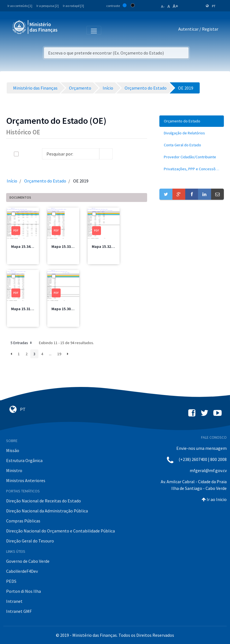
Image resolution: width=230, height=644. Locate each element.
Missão (13, 450)
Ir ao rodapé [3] (73, 6)
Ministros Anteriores (26, 480)
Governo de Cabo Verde (28, 561)
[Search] (71, 154)
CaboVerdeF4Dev (22, 571)
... (50, 354)
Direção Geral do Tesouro (30, 541)
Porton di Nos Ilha (24, 591)
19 (59, 354)
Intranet (14, 601)
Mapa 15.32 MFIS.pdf (109, 246)
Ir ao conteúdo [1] (20, 6)
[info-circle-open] (122, 154)
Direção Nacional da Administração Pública (47, 511)
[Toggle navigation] (66, 30)
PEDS (11, 581)
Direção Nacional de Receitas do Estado (44, 501)
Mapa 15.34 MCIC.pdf (29, 246)
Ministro (14, 470)
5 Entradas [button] (22, 343)
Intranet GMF (19, 611)
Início (12, 181)
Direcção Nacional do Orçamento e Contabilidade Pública (60, 531)
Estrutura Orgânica (24, 460)
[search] (106, 154)
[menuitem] (192, 121)
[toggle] (25, 154)
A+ (175, 6)
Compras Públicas (23, 521)
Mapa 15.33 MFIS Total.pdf (74, 246)
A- (163, 6)
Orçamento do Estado (45, 181)
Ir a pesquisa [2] (48, 6)
